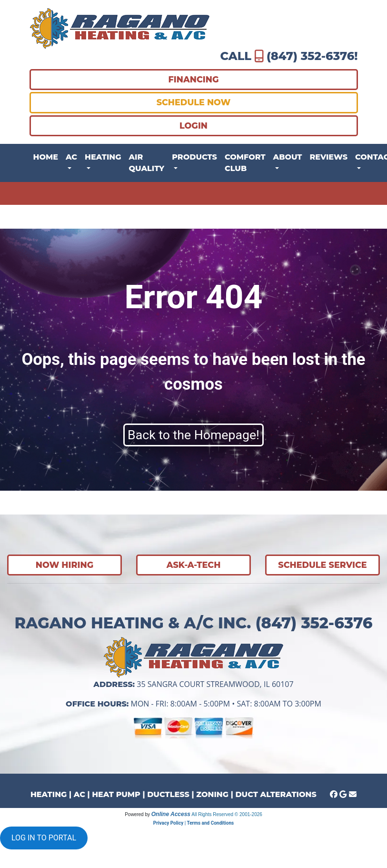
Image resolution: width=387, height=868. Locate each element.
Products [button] (194, 157)
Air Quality (147, 163)
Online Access (171, 814)
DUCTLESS (168, 794)
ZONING (212, 794)
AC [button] (71, 157)
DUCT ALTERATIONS (276, 794)
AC (79, 794)
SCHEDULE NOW (194, 102)
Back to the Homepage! (193, 435)
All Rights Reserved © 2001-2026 (227, 814)
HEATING (49, 794)
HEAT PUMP (116, 794)
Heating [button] (103, 157)
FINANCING (194, 79)
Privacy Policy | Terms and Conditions (193, 823)
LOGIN (193, 126)
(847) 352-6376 (310, 56)
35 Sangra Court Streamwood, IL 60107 (215, 684)
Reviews (329, 157)
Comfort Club (245, 163)
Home (46, 157)
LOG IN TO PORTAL (44, 838)
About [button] (288, 157)
